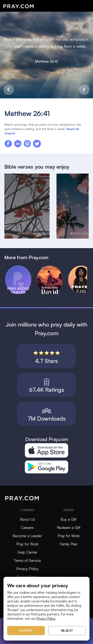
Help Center (27, 552)
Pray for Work (27, 544)
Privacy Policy (27, 569)
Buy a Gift (69, 519)
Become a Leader (27, 536)
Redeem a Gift (69, 528)
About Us (27, 519)
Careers (27, 528)
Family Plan (69, 544)
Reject (67, 630)
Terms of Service (27, 560)
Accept (26, 630)
